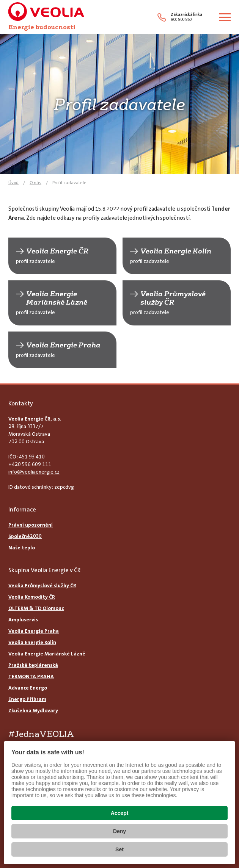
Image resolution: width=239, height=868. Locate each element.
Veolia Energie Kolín (176, 251)
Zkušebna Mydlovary (33, 710)
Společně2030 (25, 536)
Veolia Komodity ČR (32, 597)
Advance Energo (28, 688)
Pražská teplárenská (33, 665)
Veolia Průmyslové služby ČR (173, 298)
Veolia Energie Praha (63, 345)
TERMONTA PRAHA (31, 676)
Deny (119, 831)
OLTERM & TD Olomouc (36, 608)
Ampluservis (23, 619)
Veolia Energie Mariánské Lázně (57, 298)
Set (119, 849)
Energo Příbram (27, 699)
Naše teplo (22, 547)
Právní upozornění (31, 525)
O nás (35, 183)
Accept (120, 813)
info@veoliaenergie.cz (34, 472)
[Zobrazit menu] (225, 17)
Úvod (13, 183)
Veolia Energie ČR (57, 251)
